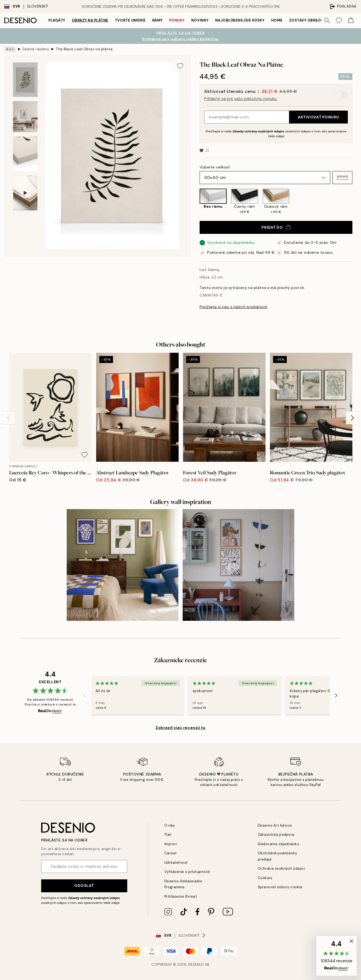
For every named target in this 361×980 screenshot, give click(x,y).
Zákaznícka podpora (276, 835)
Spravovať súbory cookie (280, 887)
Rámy (158, 20)
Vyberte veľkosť (215, 167)
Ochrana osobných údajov (282, 868)
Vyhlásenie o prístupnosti (187, 872)
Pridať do (276, 227)
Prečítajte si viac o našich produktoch (234, 307)
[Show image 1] (25, 80)
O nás (170, 825)
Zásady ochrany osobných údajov (258, 131)
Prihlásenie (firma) (181, 896)
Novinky (200, 20)
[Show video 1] (25, 193)
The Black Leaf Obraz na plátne (84, 49)
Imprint (171, 844)
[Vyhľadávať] (327, 20)
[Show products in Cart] (351, 20)
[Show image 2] (25, 117)
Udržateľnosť (176, 863)
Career (171, 853)
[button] (342, 178)
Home (277, 20)
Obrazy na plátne (90, 20)
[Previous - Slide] (9, 418)
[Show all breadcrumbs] (10, 49)
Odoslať (84, 886)
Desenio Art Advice (275, 825)
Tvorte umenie (130, 20)
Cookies (265, 878)
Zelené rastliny (36, 49)
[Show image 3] (25, 154)
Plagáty (57, 20)
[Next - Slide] (352, 418)
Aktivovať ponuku (318, 117)
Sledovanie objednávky (279, 844)
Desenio (196, 965)
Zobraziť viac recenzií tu (180, 728)
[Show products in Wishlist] (339, 20)
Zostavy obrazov (308, 20)
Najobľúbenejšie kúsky (240, 20)
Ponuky (177, 20)
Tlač (168, 835)
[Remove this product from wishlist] (180, 65)
